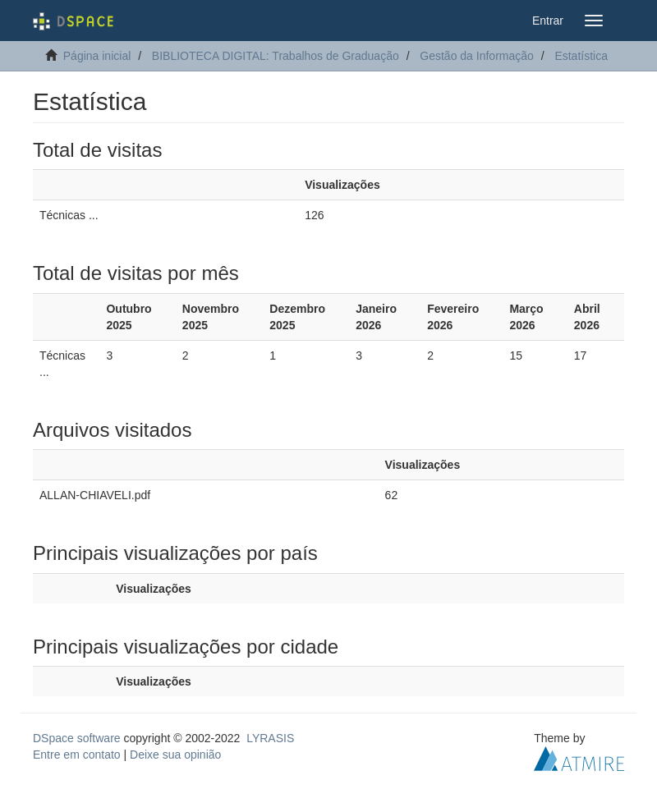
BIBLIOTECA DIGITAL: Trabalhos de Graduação (276, 56)
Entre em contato (77, 755)
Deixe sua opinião (175, 755)
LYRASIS (270, 738)
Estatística (581, 56)
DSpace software (77, 738)
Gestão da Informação (477, 56)
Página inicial (97, 56)
